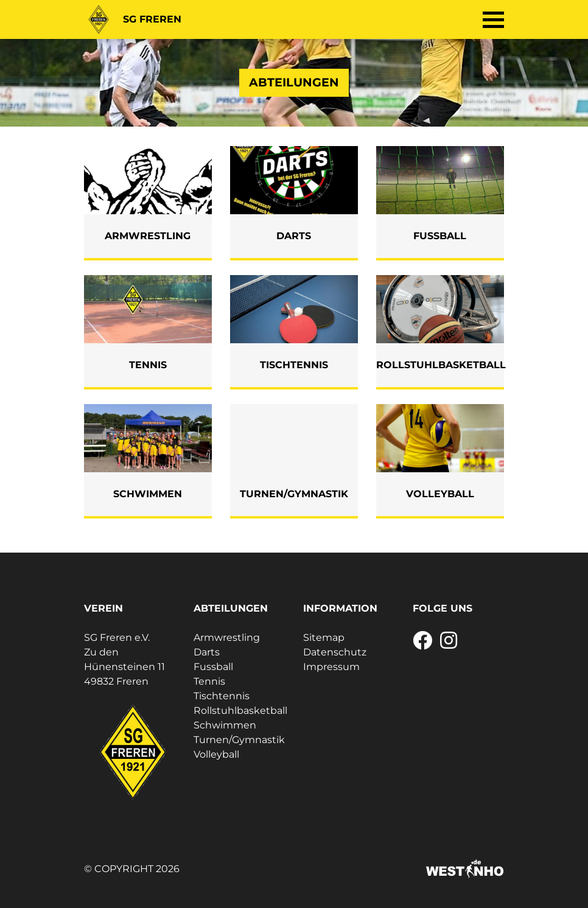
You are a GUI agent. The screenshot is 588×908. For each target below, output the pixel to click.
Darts (207, 652)
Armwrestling (227, 637)
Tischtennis (222, 696)
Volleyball (216, 754)
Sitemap (324, 637)
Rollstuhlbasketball (240, 711)
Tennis (209, 681)
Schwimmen (225, 725)
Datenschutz (335, 652)
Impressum (331, 667)
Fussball (213, 667)
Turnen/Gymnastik (239, 740)
